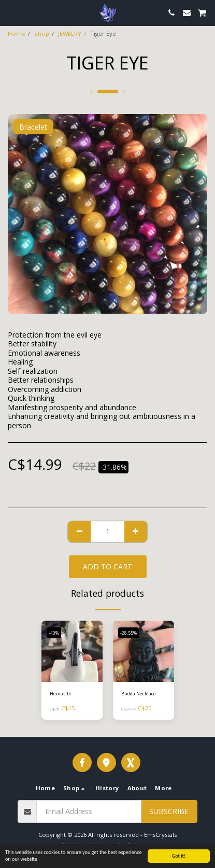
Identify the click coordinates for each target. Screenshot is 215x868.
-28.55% (128, 633)
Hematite (61, 694)
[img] (72, 651)
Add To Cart (107, 566)
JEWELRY (70, 33)
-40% (54, 633)
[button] (11, 12)
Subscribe (169, 811)
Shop (42, 33)
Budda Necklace (139, 694)
